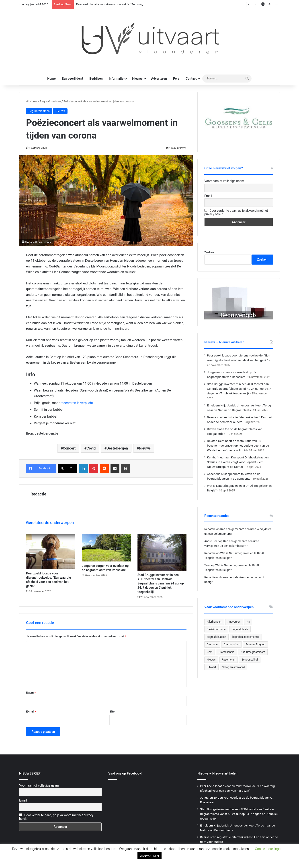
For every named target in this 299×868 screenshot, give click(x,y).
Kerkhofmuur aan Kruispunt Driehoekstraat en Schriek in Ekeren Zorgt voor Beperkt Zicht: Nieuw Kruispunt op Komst (238, 462)
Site (112, 712)
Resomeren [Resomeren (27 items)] (229, 660)
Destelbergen (117, 448)
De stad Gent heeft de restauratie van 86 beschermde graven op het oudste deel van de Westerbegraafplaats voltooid (238, 445)
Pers (176, 79)
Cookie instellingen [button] (269, 849)
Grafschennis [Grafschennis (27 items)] (226, 652)
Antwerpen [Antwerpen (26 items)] (234, 622)
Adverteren (159, 79)
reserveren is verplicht (77, 403)
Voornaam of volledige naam (224, 181)
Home (51, 79)
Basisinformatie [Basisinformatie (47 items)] (216, 629)
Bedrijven (96, 79)
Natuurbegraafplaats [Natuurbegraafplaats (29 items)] (253, 652)
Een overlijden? (73, 79)
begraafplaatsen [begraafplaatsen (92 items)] (216, 637)
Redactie (38, 494)
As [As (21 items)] (248, 622)
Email (208, 196)
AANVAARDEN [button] (149, 856)
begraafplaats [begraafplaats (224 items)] (240, 629)
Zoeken (209, 252)
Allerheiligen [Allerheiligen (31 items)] (214, 622)
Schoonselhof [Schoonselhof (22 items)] (250, 660)
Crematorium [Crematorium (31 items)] (231, 644)
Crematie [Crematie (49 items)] (212, 644)
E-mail (31, 712)
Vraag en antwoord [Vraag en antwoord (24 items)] (234, 667)
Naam (31, 693)
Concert (69, 448)
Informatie (116, 79)
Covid (91, 448)
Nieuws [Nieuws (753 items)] (211, 660)
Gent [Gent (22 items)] (210, 652)
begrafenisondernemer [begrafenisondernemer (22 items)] (246, 637)
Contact (191, 79)
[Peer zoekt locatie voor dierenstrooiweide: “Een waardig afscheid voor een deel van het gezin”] (51, 551)
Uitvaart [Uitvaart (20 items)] (211, 667)
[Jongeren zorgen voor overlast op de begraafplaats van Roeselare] (106, 548)
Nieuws (137, 79)
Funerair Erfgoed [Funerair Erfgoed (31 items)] (255, 644)
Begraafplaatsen (50, 101)
